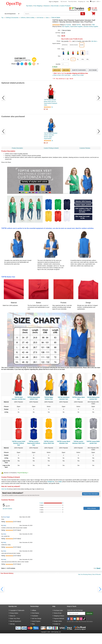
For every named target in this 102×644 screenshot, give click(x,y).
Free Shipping (38, 6)
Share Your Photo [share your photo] (15, 619)
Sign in (51, 2)
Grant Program (36, 621)
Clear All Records (96, 574)
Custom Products (65, 6)
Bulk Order (66, 70)
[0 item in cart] (93, 14)
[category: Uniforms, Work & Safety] (27, 18)
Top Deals (29, 6)
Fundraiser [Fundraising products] (35, 616)
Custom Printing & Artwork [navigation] (51, 148)
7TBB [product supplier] (93, 25)
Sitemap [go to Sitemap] (12, 624)
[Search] (83, 14)
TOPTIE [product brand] (78, 25)
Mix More (95, 41)
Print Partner (36, 613)
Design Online (58, 621)
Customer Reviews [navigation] (85, 148)
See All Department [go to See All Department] (16, 621)
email (60, 482)
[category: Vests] (47, 18)
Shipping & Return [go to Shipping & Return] (59, 616)
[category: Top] (2, 18)
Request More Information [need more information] (91, 494)
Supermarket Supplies (76, 26)
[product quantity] (65, 64)
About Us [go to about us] (13, 616)
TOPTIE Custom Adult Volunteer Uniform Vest (19, 443)
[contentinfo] (14, 4)
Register (56, 2)
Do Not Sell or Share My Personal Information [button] (80, 621)
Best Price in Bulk (78, 75)
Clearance (46, 6)
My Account (64, 1)
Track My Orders (72, 1)
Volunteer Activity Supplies (91, 26)
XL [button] (78, 59)
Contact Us (51, 482)
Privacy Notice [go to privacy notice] (14, 613)
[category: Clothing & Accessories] (12, 18)
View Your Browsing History (85, 574)
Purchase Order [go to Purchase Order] (58, 610)
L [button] (73, 59)
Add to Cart (57, 70)
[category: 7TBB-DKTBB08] (55, 18)
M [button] (68, 59)
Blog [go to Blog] (33, 624)
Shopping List (82, 1)
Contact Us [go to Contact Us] (57, 624)
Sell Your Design (37, 619)
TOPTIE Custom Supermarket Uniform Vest (34, 443)
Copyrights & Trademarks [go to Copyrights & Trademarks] (17, 610)
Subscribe (89, 613)
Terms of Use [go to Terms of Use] (58, 613)
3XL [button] (88, 59)
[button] (95, 1)
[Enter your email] (76, 613)
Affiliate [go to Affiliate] (34, 610)
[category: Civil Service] (40, 18)
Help (88, 1)
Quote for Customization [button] (79, 70)
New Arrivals (55, 6)
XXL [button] (83, 59)
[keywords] (52, 14)
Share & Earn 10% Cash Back (62, 75)
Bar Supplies (66, 26)
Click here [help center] (4, 489)
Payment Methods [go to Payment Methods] (59, 619)
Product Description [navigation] (17, 148)
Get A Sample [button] (93, 70)
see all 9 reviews (7, 509)
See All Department (10, 14)
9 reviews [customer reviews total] (68, 25)
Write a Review (92, 508)
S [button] (63, 59)
